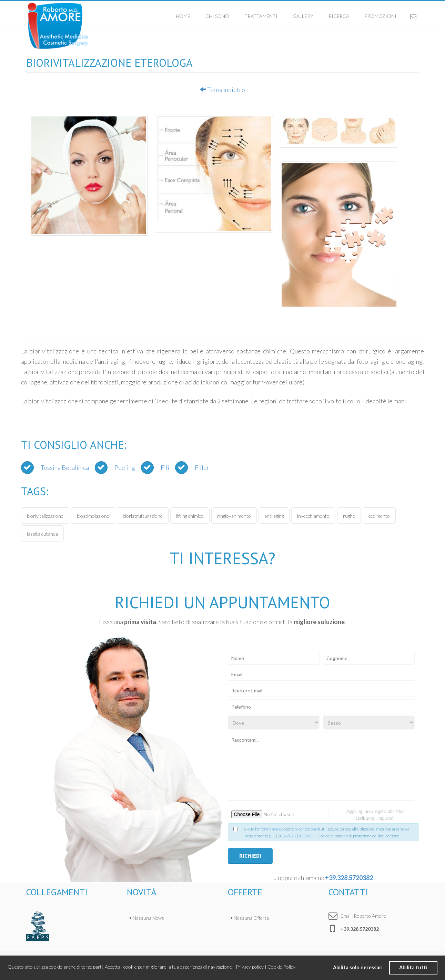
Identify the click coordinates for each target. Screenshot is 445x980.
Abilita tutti (413, 967)
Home (183, 16)
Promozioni (380, 16)
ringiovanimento (234, 516)
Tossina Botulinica (65, 467)
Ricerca (339, 16)
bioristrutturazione (143, 516)
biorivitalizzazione (45, 516)
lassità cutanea (42, 534)
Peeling (125, 467)
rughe (349, 516)
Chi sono (217, 16)
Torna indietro (222, 90)
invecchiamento (313, 516)
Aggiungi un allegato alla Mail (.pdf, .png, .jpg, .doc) (375, 814)
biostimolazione (93, 516)
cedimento (379, 516)
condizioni (307, 829)
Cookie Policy (281, 967)
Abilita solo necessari (358, 967)
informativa (268, 829)
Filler (202, 467)
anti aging (274, 516)
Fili (165, 467)
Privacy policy (250, 967)
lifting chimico (190, 516)
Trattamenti (261, 16)
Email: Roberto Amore (363, 916)
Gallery (303, 16)
